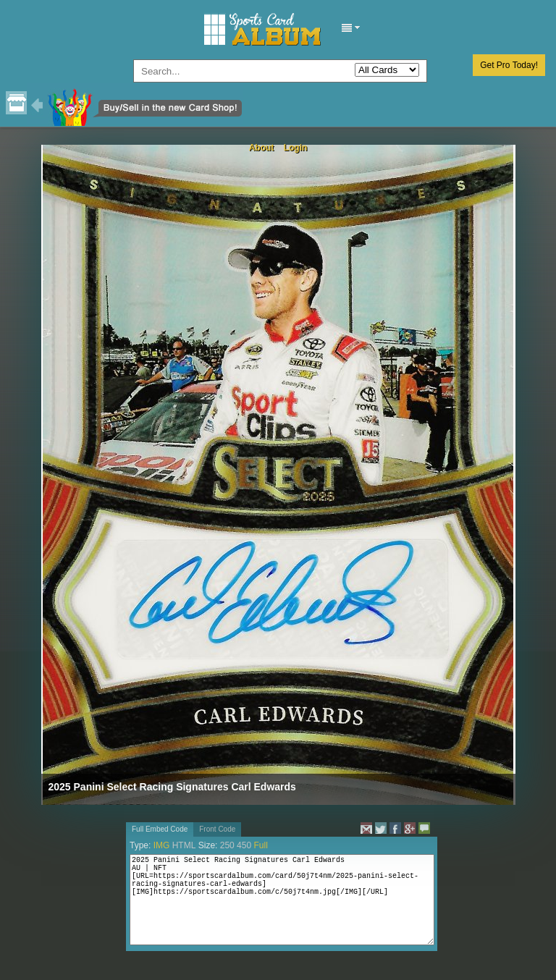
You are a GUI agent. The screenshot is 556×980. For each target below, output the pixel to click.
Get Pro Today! (509, 65)
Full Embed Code (160, 829)
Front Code (217, 829)
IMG (162, 845)
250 (227, 845)
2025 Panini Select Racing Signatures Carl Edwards (172, 787)
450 (244, 845)
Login (296, 148)
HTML (184, 845)
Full (260, 845)
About (262, 148)
